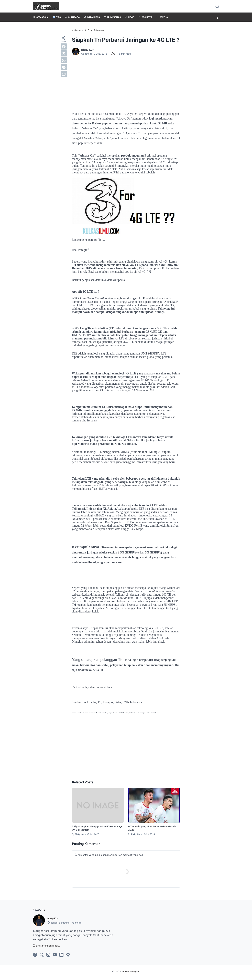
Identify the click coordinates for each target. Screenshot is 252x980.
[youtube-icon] (55, 957)
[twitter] (64, 53)
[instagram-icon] (48, 957)
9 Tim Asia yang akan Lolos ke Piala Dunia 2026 (151, 829)
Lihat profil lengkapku (49, 947)
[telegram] (64, 67)
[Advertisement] (126, 84)
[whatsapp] (64, 60)
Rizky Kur (54, 919)
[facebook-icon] (35, 957)
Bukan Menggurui (132, 973)
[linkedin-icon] (61, 957)
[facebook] (64, 46)
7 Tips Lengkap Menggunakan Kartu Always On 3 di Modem (96, 829)
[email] (64, 74)
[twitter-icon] (42, 957)
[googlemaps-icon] (68, 957)
